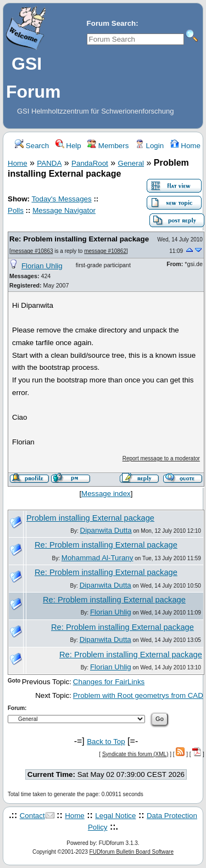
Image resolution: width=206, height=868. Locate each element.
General (131, 163)
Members (108, 146)
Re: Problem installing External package (79, 239)
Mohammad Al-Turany (98, 558)
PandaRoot (90, 163)
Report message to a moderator (161, 458)
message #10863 (32, 251)
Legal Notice (115, 816)
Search (32, 146)
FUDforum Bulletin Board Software (132, 852)
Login (149, 146)
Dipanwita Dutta (106, 530)
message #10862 (105, 251)
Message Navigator (64, 210)
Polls (16, 210)
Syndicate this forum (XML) (135, 754)
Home (185, 146)
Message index (106, 494)
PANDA (49, 163)
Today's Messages (61, 199)
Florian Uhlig (42, 266)
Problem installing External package (90, 518)
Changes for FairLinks (109, 682)
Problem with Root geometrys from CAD (138, 695)
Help (68, 146)
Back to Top (106, 742)
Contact (32, 816)
